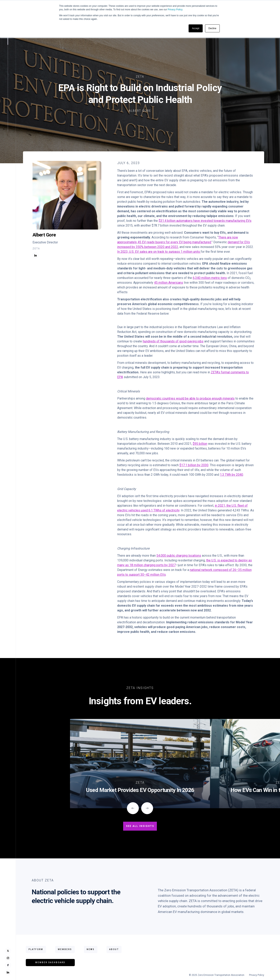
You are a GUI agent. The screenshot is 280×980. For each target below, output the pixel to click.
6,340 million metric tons (210, 278)
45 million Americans (169, 283)
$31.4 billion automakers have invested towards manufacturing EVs (205, 221)
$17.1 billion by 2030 (194, 465)
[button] (133, 808)
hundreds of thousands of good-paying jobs (173, 341)
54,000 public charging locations (179, 556)
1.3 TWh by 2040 (232, 475)
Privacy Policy (175, 10)
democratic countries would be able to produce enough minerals (190, 398)
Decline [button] (212, 28)
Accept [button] (196, 28)
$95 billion (200, 444)
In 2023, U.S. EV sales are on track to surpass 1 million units (159, 252)
